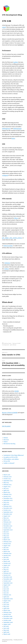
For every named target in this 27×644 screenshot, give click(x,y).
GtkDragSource (6, 129)
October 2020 (7, 528)
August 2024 (7, 487)
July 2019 (6, 548)
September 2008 (8, 622)
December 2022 (8, 508)
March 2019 (7, 551)
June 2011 (6, 593)
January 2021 (7, 524)
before (13, 138)
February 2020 (7, 542)
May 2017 (6, 569)
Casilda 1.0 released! (9, 463)
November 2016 (8, 579)
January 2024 (7, 496)
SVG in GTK (7, 461)
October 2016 (7, 581)
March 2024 (7, 492)
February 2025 (7, 485)
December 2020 (8, 526)
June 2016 (6, 589)
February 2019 (7, 553)
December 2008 (8, 616)
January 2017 (7, 575)
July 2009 (6, 603)
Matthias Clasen (8, 343)
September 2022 (8, 512)
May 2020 (6, 536)
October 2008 (7, 620)
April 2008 (6, 632)
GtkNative (7, 263)
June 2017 (6, 567)
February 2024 (7, 494)
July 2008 (6, 626)
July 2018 (6, 557)
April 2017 (6, 571)
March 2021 (7, 520)
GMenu (16, 218)
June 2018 (6, 559)
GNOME (17, 391)
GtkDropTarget (17, 129)
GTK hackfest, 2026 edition (11, 459)
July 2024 (6, 489)
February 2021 (7, 522)
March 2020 (7, 540)
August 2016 (7, 585)
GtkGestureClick (8, 246)
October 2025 (7, 479)
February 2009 (8, 613)
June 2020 (6, 534)
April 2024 (6, 490)
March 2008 (7, 634)
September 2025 (8, 481)
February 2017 (7, 573)
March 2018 (7, 561)
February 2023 (7, 506)
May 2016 (6, 591)
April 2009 (6, 609)
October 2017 (7, 563)
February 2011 (7, 595)
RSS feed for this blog (9, 444)
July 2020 (6, 532)
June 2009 (6, 605)
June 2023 (6, 502)
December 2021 (8, 514)
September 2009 (8, 599)
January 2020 (7, 544)
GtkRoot (7, 269)
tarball (4, 27)
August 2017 (7, 565)
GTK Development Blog (12, 15)
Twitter (6, 442)
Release (14, 345)
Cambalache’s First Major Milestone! (14, 455)
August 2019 (7, 546)
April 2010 (6, 597)
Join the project (6, 426)
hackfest (16, 62)
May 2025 (6, 483)
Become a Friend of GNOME (10, 413)
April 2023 (6, 504)
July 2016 (6, 587)
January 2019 (7, 555)
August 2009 (7, 601)
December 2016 (8, 577)
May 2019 (6, 550)
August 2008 (7, 624)
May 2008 (6, 630)
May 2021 (6, 518)
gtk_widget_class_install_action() (12, 238)
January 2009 (7, 614)
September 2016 (8, 583)
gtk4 (11, 345)
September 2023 (8, 500)
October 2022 (7, 510)
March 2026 (7, 475)
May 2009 (6, 607)
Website (6, 438)
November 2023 (8, 498)
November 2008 (8, 618)
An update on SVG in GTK (11, 457)
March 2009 (7, 611)
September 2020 (8, 530)
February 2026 (8, 477)
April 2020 (6, 538)
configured (5, 175)
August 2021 (7, 516)
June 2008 (6, 628)
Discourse (6, 440)
